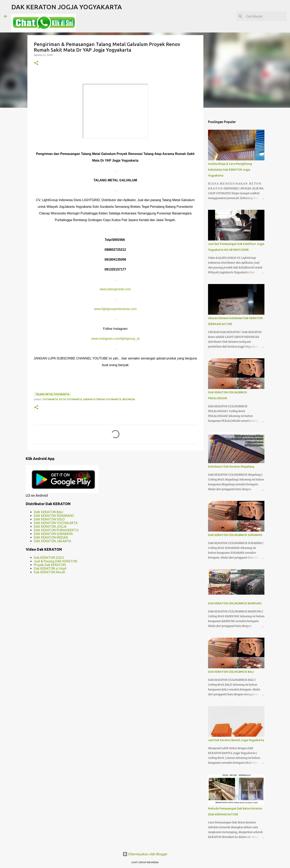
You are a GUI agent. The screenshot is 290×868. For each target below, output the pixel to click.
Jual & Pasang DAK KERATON (55, 561)
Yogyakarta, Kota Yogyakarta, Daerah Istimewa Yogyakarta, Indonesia (89, 399)
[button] (36, 63)
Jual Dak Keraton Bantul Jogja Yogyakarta (236, 740)
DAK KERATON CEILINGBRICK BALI (231, 672)
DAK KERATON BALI (49, 512)
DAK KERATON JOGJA (50, 526)
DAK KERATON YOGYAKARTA (56, 523)
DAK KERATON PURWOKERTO (56, 530)
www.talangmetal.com (115, 289)
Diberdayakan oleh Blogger (145, 854)
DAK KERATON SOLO (49, 519)
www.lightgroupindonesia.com (115, 309)
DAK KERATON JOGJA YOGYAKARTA (67, 7)
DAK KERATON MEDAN (51, 537)
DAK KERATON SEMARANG (54, 516)
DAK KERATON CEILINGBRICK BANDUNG (235, 603)
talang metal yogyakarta (52, 394)
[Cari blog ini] (266, 16)
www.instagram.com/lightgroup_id (115, 339)
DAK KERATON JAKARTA (52, 541)
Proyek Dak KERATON (50, 565)
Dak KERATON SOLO (49, 558)
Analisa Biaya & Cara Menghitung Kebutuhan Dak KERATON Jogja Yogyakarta (230, 170)
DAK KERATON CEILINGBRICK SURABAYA (235, 535)
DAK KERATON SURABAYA (53, 534)
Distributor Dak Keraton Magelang (231, 467)
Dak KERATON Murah (50, 572)
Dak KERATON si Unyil (50, 568)
